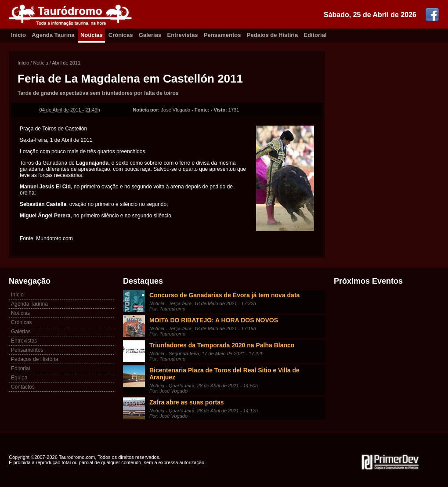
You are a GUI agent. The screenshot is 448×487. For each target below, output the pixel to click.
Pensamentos (222, 35)
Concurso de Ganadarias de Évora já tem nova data (224, 295)
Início (23, 63)
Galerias (150, 35)
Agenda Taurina (53, 35)
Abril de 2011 (66, 63)
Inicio (18, 35)
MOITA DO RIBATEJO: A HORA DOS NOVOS (214, 320)
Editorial (315, 35)
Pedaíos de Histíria (272, 35)
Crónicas (121, 35)
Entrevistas (183, 35)
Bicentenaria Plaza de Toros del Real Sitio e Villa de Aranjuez (224, 374)
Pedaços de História (34, 359)
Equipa (19, 378)
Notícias (92, 35)
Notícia (40, 63)
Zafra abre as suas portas (187, 402)
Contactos (23, 387)
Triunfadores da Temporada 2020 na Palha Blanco (222, 345)
